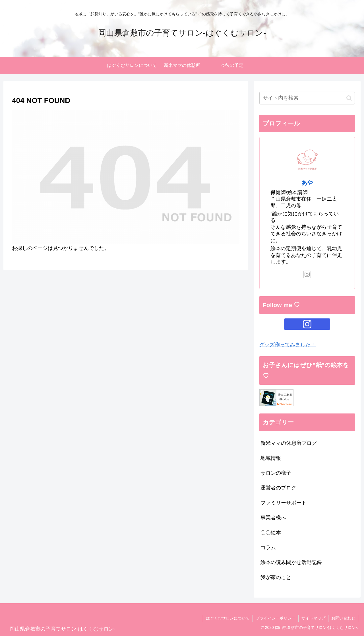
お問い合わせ (343, 618)
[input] (307, 98)
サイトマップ (313, 618)
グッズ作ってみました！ (288, 345)
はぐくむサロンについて (228, 618)
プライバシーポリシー (276, 618)
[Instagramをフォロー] (307, 274)
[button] (349, 98)
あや (307, 183)
